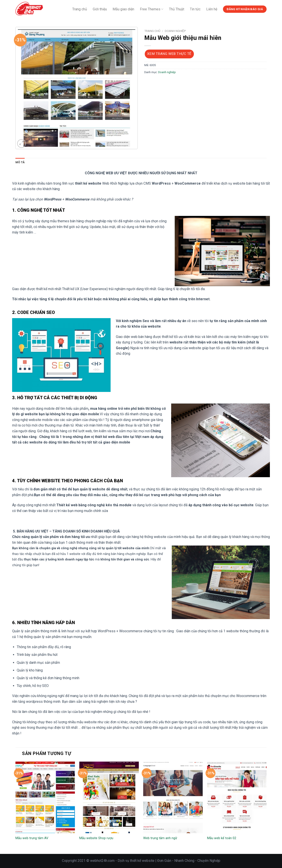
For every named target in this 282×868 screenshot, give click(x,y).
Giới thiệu (100, 9)
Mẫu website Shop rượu (96, 838)
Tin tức (195, 9)
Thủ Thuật (177, 9)
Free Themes (152, 9)
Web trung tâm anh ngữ (160, 838)
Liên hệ (212, 9)
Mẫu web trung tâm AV (32, 838)
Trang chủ (80, 9)
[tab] (20, 162)
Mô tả (20, 162)
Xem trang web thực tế (169, 54)
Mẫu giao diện (123, 9)
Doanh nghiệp (175, 31)
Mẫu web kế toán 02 (222, 838)
